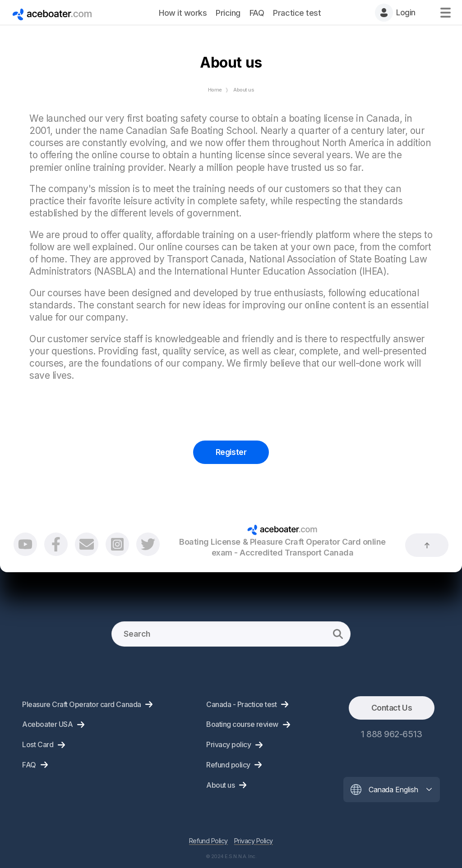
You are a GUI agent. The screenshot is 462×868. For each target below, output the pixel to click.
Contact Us (392, 708)
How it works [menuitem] (183, 13)
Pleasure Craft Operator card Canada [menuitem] (81, 704)
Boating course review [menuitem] (242, 724)
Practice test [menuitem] (297, 13)
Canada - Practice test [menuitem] (241, 704)
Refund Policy (208, 841)
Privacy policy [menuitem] (229, 744)
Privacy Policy (254, 841)
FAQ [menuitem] (257, 13)
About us (244, 90)
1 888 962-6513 (391, 734)
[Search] (231, 634)
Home (215, 90)
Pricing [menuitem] (228, 13)
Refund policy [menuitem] (228, 765)
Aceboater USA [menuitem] (47, 724)
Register (231, 452)
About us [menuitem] (220, 785)
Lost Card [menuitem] (38, 744)
